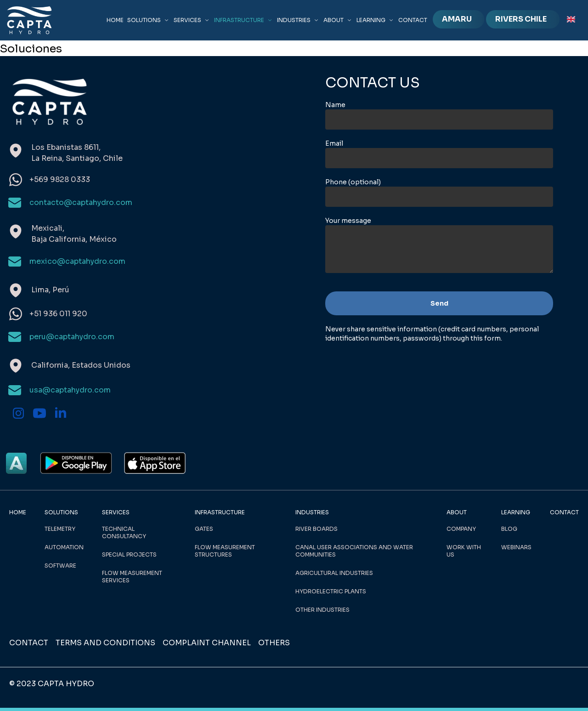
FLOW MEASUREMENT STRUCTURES (225, 551)
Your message (348, 221)
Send (439, 303)
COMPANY (461, 529)
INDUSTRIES (298, 20)
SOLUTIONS (149, 20)
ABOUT (338, 20)
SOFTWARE (60, 566)
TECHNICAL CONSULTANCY (124, 532)
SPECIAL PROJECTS (129, 555)
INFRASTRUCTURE (244, 20)
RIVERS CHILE (521, 19)
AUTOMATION (64, 547)
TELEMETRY (60, 529)
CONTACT (413, 20)
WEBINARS (516, 547)
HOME (115, 20)
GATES (204, 529)
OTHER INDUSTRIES (322, 610)
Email (334, 143)
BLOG (509, 529)
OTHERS (274, 643)
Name (335, 105)
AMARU (457, 19)
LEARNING (376, 20)
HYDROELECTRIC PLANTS (331, 591)
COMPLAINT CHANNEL (207, 643)
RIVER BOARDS (317, 529)
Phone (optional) (353, 182)
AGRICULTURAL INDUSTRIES (334, 573)
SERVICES (192, 20)
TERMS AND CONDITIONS (105, 643)
